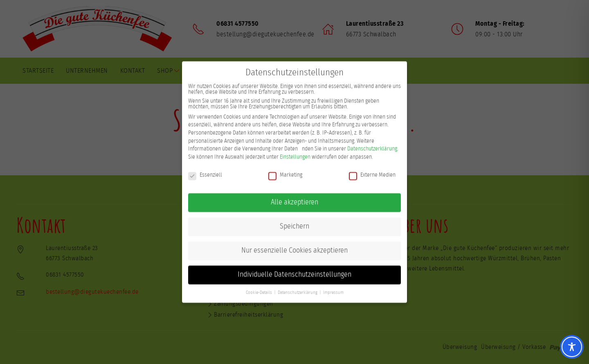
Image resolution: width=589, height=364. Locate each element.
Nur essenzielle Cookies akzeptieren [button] (294, 245)
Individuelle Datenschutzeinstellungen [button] (294, 269)
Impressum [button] (333, 287)
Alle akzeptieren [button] (294, 197)
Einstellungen (295, 151)
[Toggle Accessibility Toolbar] (572, 347)
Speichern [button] (294, 221)
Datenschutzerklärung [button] (298, 287)
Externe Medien (372, 169)
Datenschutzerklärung (372, 143)
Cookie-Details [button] (259, 287)
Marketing (285, 169)
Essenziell (205, 169)
